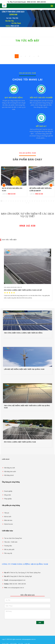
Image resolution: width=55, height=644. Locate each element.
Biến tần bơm (7, 520)
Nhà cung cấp (7, 553)
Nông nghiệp (7, 499)
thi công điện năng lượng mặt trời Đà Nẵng (23, 333)
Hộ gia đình (6, 495)
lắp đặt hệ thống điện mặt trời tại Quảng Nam (24, 369)
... (34, 56)
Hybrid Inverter (7, 524)
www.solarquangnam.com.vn (13, 588)
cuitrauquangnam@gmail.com (14, 580)
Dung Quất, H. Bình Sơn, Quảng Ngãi (17, 576)
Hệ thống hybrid (8, 475)
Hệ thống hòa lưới (8, 468)
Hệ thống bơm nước (9, 472)
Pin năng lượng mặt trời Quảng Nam (20, 442)
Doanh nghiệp (7, 491)
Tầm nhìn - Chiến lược (10, 542)
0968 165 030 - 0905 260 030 (14, 584)
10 (38, 56)
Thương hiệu (7, 546)
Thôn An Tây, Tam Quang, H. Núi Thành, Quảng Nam (21, 573)
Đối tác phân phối (8, 549)
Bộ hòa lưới (7, 517)
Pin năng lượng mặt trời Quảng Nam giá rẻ (23, 290)
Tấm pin (6, 513)
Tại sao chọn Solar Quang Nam (12, 538)
